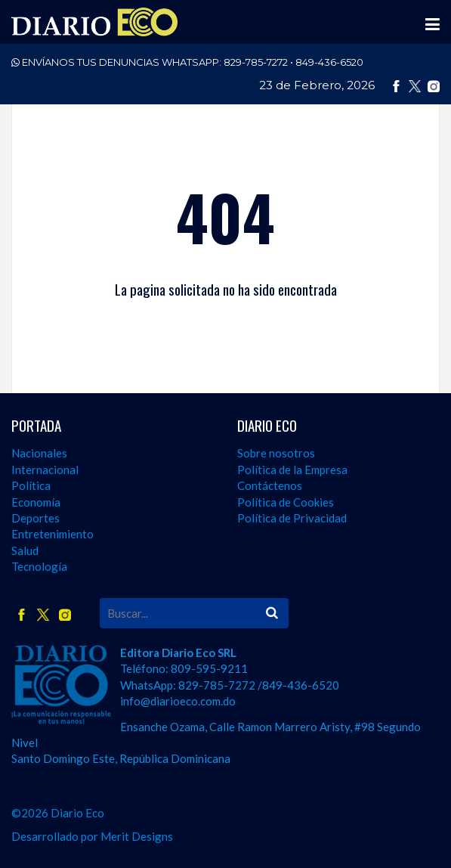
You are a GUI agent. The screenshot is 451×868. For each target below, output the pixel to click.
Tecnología (39, 566)
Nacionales (39, 453)
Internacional (45, 470)
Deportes (36, 518)
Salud (25, 550)
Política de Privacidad (292, 518)
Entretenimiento (53, 534)
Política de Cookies (286, 502)
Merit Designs (137, 836)
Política (31, 485)
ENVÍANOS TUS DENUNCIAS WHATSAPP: (187, 62)
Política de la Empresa (292, 470)
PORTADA (36, 425)
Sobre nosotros (276, 453)
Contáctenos (270, 485)
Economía (36, 502)
